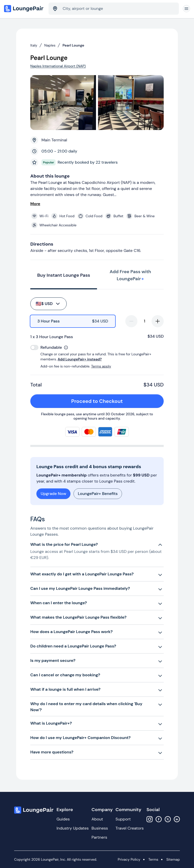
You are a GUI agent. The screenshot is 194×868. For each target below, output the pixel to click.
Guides (63, 819)
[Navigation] (186, 9)
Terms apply (101, 366)
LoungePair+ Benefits (98, 494)
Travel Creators (129, 828)
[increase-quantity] (158, 321)
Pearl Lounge (73, 45)
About (97, 819)
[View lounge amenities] (98, 221)
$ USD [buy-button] (48, 304)
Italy (34, 45)
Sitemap (173, 859)
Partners (99, 837)
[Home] (24, 9)
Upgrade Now (53, 494)
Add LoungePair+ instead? (80, 359)
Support (123, 819)
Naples (50, 45)
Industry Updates (73, 828)
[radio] (73, 321)
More (35, 204)
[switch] (34, 348)
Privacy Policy (129, 859)
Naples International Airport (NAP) (58, 66)
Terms (153, 859)
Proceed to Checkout (114, 401)
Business (100, 828)
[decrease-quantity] (131, 321)
